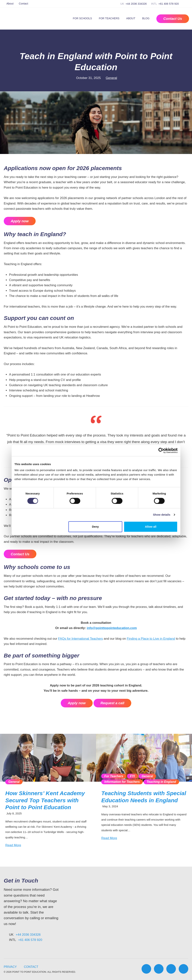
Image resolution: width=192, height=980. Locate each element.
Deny (96, 527)
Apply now (20, 221)
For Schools (82, 18)
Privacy (10, 967)
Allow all (151, 527)
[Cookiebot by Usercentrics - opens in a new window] (161, 451)
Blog (146, 18)
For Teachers (109, 18)
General (111, 78)
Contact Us (20, 554)
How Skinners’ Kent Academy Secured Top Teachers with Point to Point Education (45, 800)
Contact (23, 4)
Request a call (112, 703)
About (10, 4)
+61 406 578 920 (169, 4)
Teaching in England (161, 782)
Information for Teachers (122, 782)
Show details (162, 515)
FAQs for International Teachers (81, 639)
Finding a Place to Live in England (151, 639)
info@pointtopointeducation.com (112, 628)
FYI (132, 776)
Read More (13, 845)
